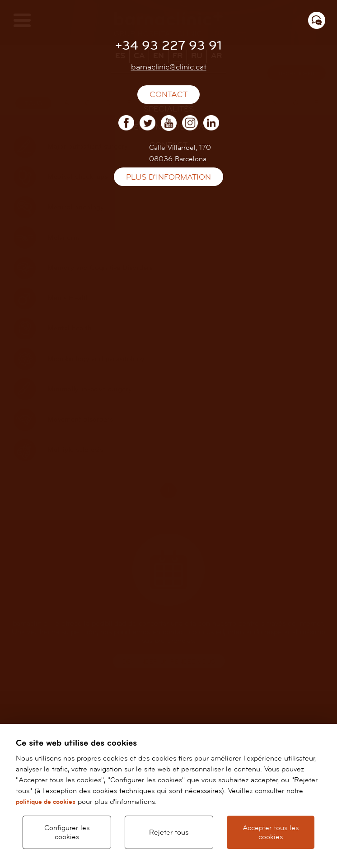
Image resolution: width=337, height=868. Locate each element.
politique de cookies (46, 802)
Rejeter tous (169, 832)
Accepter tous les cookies (271, 832)
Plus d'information (168, 177)
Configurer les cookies (67, 832)
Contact (168, 95)
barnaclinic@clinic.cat (169, 67)
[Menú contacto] (317, 20)
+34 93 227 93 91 (168, 46)
